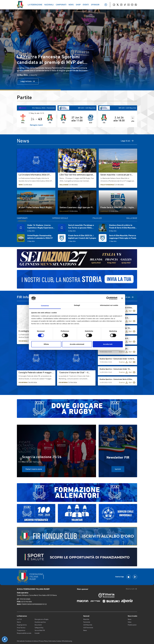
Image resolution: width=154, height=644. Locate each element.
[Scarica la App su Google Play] (135, 577)
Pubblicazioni (132, 625)
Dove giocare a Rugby (42, 619)
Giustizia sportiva (40, 622)
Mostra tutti (131, 589)
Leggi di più (127, 141)
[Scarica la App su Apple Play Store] (129, 577)
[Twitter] (118, 5)
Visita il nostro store (34, 469)
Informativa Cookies (55, 641)
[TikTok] (125, 5)
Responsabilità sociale (24, 633)
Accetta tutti (108, 344)
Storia (19, 622)
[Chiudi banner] (122, 298)
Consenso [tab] (45, 306)
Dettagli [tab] (77, 305)
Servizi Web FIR (40, 630)
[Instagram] (121, 5)
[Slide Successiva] (24, 51)
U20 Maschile (88, 625)
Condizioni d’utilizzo (32, 641)
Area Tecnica (21, 628)
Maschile (86, 619)
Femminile (87, 622)
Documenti (38, 625)
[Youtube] (129, 5)
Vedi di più (128, 297)
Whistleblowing (67, 641)
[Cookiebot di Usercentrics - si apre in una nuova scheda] (108, 298)
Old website (21, 641)
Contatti (37, 633)
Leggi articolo (28, 81)
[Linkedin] (132, 5)
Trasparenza (21, 630)
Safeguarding (39, 628)
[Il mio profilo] (106, 5)
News (85, 630)
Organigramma (22, 625)
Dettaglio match (36, 125)
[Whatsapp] (136, 5)
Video (130, 622)
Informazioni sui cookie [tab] (109, 305)
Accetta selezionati (77, 344)
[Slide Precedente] (18, 51)
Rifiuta (46, 344)
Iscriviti (118, 469)
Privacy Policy (43, 641)
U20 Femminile (88, 628)
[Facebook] (114, 5)
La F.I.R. (19, 619)
